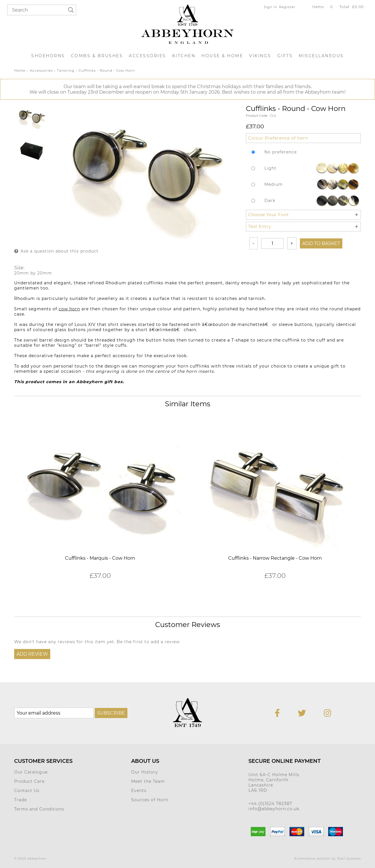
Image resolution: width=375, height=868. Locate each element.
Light (270, 168)
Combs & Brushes (97, 56)
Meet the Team (148, 781)
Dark (270, 201)
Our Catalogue (31, 772)
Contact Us (27, 791)
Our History (145, 772)
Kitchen (184, 56)
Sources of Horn (150, 800)
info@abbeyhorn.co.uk (274, 809)
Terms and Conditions (39, 809)
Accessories (147, 56)
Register (287, 7)
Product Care (29, 781)
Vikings (260, 56)
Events (139, 791)
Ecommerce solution (312, 859)
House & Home (222, 56)
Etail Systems (349, 859)
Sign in (271, 7)
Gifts (285, 56)
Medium (274, 184)
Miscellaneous (321, 56)
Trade (21, 800)
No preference (281, 152)
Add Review (32, 654)
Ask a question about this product (60, 251)
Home (20, 71)
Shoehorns (48, 56)
